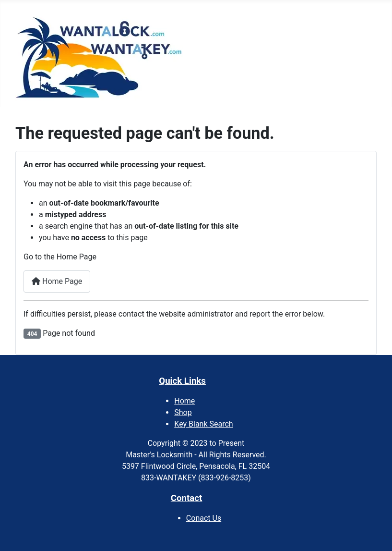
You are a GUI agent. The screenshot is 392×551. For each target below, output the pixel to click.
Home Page (57, 281)
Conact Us (204, 518)
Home (184, 401)
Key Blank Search (203, 424)
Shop (183, 412)
